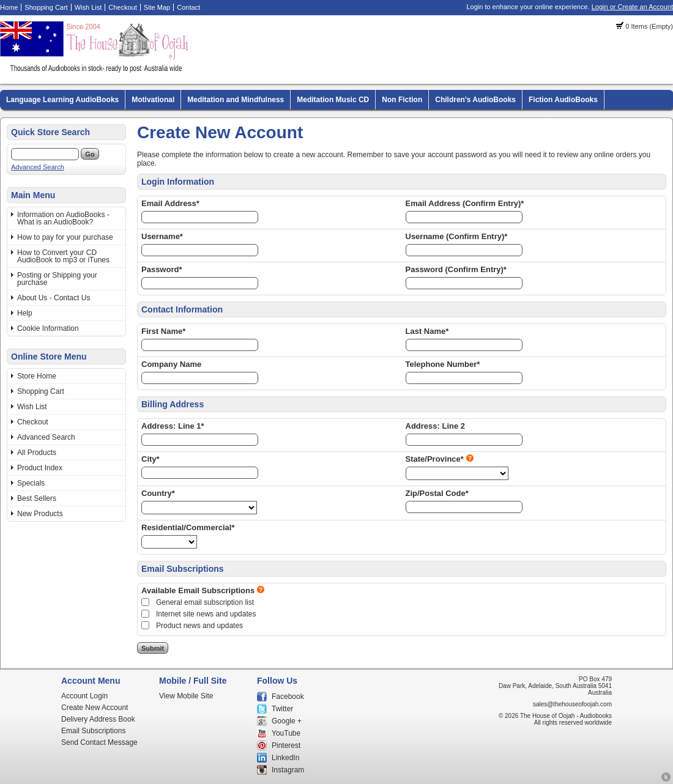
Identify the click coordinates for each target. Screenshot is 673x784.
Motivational (153, 100)
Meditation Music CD (333, 100)
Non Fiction (402, 100)
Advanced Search (38, 167)
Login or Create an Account (632, 7)
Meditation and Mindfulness (236, 100)
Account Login (84, 696)
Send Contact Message (99, 742)
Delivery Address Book (98, 719)
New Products (40, 514)
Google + (287, 721)
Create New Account (95, 708)
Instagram (288, 770)
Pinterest (286, 745)
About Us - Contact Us (54, 298)
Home (9, 7)
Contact (188, 7)
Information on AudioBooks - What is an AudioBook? (63, 218)
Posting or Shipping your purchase (57, 279)
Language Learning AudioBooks (62, 100)
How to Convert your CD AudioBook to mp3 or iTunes (63, 256)
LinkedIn (285, 758)
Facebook (288, 697)
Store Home (37, 376)
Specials (31, 483)
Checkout (122, 7)
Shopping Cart (46, 7)
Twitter (282, 709)
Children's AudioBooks (475, 100)
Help (25, 313)
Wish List (88, 7)
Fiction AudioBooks (563, 100)
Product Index (40, 468)
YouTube (286, 733)
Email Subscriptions (93, 731)
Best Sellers (37, 498)
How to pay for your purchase (65, 237)
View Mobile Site (186, 696)
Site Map (157, 7)
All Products (37, 453)
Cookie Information (48, 328)
